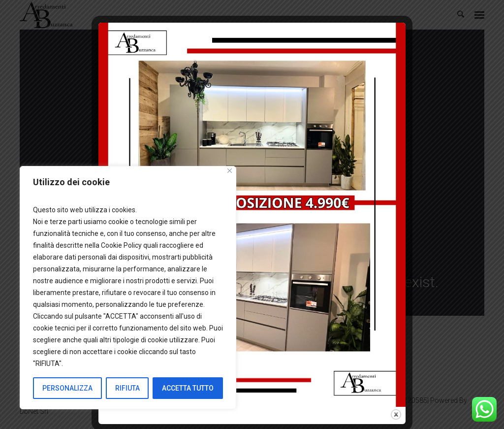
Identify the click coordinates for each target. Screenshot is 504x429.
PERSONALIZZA (67, 388)
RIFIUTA (127, 388)
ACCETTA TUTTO (188, 388)
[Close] (230, 171)
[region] (128, 288)
